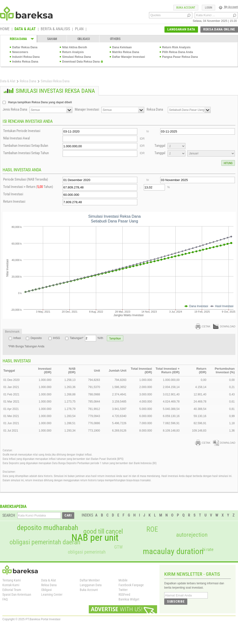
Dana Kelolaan (122, 47)
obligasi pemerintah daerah (45, 542)
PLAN (79, 29)
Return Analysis (73, 52)
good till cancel (103, 531)
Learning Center (52, 595)
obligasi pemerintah (87, 552)
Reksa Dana (28, 81)
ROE (152, 529)
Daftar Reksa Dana (25, 47)
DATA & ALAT (25, 29)
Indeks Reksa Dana (25, 62)
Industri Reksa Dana (26, 57)
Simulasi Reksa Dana (77, 57)
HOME (5, 29)
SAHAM (52, 39)
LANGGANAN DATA (181, 29)
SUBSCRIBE (176, 601)
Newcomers (20, 52)
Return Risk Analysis (176, 47)
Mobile (123, 580)
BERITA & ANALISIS (55, 29)
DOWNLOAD (224, 326)
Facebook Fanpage (131, 585)
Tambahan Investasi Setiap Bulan (26, 146)
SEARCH (9, 515)
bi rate (208, 549)
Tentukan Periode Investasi (22, 131)
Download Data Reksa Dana (81, 62)
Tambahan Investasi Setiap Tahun (26, 153)
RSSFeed (124, 595)
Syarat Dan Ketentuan (17, 595)
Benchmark (12, 332)
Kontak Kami (11, 585)
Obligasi (46, 590)
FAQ (5, 599)
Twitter (123, 590)
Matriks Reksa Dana (126, 52)
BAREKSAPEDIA (13, 506)
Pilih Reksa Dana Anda (178, 52)
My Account (228, 7)
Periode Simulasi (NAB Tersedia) (26, 179)
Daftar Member (90, 580)
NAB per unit (95, 538)
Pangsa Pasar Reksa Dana (180, 57)
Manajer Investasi (87, 109)
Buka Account (89, 590)
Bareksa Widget (129, 599)
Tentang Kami (12, 580)
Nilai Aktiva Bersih (75, 47)
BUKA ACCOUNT (186, 8)
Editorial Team (12, 590)
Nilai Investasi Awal (16, 138)
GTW (118, 547)
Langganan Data (91, 585)
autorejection (192, 535)
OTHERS (115, 39)
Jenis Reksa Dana (15, 109)
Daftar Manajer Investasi (129, 57)
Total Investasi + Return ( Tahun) (28, 187)
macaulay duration (173, 551)
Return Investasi (14, 202)
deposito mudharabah (47, 528)
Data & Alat (8, 81)
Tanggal (160, 146)
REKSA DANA (18, 39)
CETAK (203, 326)
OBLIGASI (84, 39)
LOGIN (208, 8)
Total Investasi (13, 194)
